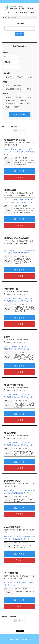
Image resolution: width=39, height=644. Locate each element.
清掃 (7, 86)
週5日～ (29, 97)
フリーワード (20, 24)
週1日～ (9, 97)
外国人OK (17, 107)
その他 (30, 77)
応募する (19, 177)
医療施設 (9, 77)
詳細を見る (19, 171)
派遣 (7, 107)
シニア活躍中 (10, 104)
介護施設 (20, 77)
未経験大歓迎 (10, 101)
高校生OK (23, 101)
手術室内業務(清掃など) (14, 89)
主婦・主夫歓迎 (25, 104)
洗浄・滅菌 (18, 86)
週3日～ (19, 97)
